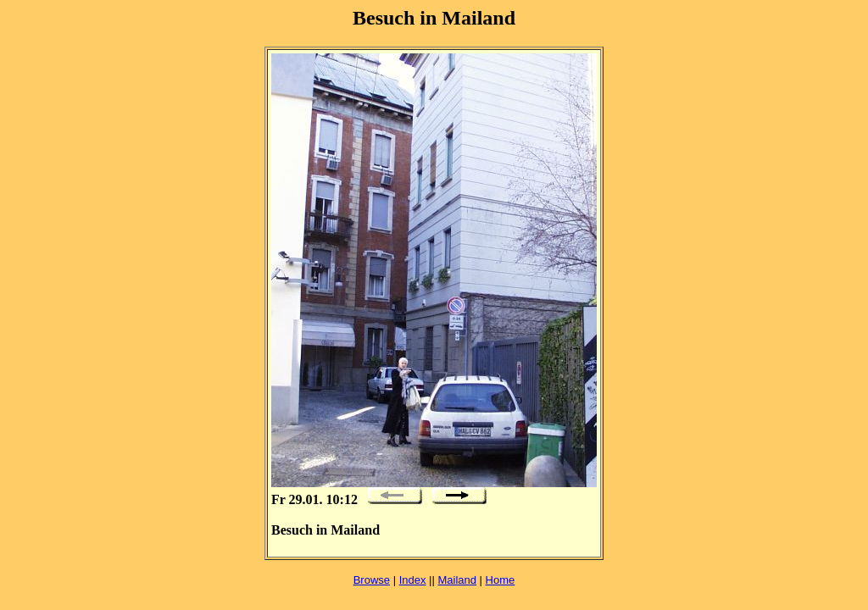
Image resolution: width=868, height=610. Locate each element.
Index (413, 580)
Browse (372, 580)
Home (501, 580)
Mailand (457, 580)
